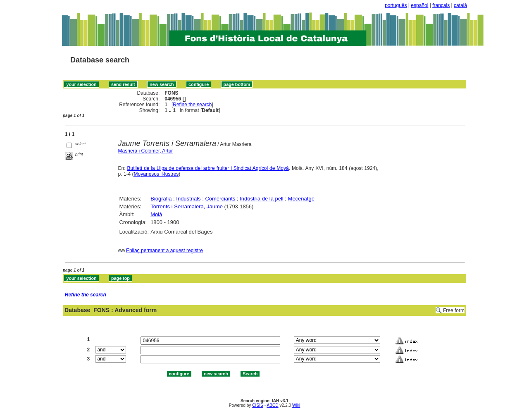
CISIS (258, 405)
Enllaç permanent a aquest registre (164, 251)
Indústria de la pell (262, 199)
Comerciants (220, 199)
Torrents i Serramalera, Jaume (187, 206)
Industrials (188, 199)
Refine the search (192, 105)
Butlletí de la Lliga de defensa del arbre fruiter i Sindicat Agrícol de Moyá (208, 168)
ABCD (272, 405)
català (460, 5)
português (396, 5)
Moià (156, 214)
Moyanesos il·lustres (156, 174)
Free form (454, 310)
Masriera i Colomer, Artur (146, 151)
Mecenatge (301, 199)
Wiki (296, 405)
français (441, 5)
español (419, 5)
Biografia (161, 199)
